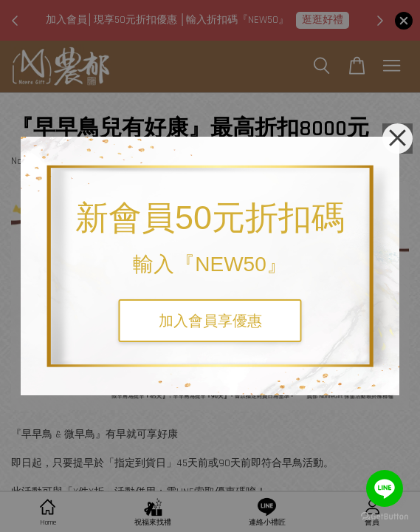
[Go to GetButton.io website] (385, 517)
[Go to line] (385, 488)
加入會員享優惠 (210, 321)
